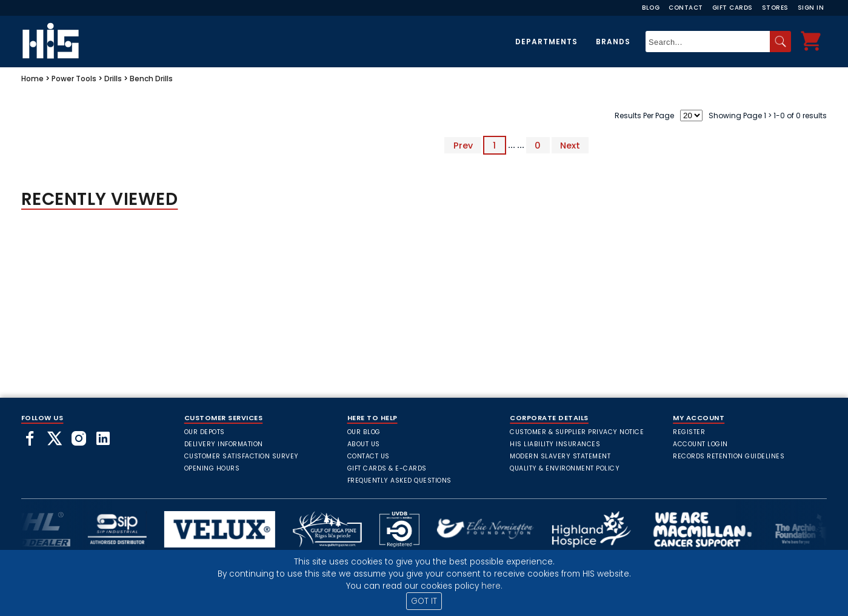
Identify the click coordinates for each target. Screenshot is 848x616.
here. (492, 586)
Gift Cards (733, 8)
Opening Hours (212, 468)
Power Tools (74, 79)
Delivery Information (224, 444)
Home (32, 79)
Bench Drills (151, 79)
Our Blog (364, 432)
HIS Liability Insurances (555, 444)
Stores (775, 8)
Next (570, 145)
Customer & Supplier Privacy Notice (577, 432)
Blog (651, 8)
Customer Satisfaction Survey (242, 456)
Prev (463, 145)
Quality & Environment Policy (565, 468)
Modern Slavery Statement (560, 456)
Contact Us (369, 456)
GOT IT (424, 601)
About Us (364, 444)
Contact (686, 8)
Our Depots (205, 432)
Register (689, 432)
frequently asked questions (399, 480)
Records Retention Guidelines (729, 456)
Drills (113, 79)
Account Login (700, 444)
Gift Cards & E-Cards (387, 468)
